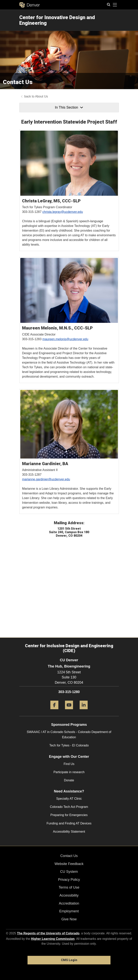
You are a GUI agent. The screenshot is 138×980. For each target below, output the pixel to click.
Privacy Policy (69, 880)
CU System (69, 872)
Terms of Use (69, 887)
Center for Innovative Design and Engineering (57, 20)
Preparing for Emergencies (69, 815)
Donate (69, 780)
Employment (69, 911)
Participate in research (69, 772)
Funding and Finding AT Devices (69, 823)
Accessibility (69, 895)
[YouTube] (69, 711)
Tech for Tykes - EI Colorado (69, 745)
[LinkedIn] (84, 711)
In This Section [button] (69, 107)
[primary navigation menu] (115, 5)
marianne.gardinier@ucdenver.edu (46, 479)
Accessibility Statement (69, 832)
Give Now (69, 919)
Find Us (69, 764)
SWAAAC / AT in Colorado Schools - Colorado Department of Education (69, 735)
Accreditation (69, 903)
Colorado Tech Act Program (69, 807)
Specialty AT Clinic (69, 799)
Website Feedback (69, 864)
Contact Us (69, 856)
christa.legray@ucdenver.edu (63, 212)
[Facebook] (54, 711)
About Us (42, 96)
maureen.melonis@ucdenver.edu (65, 339)
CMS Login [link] (69, 960)
